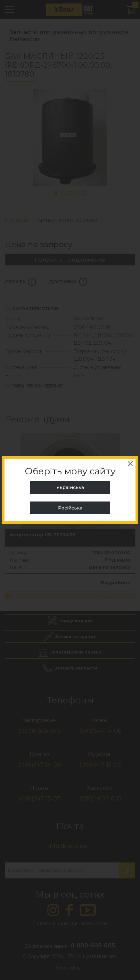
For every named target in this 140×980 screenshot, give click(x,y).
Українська (70, 487)
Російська (70, 508)
